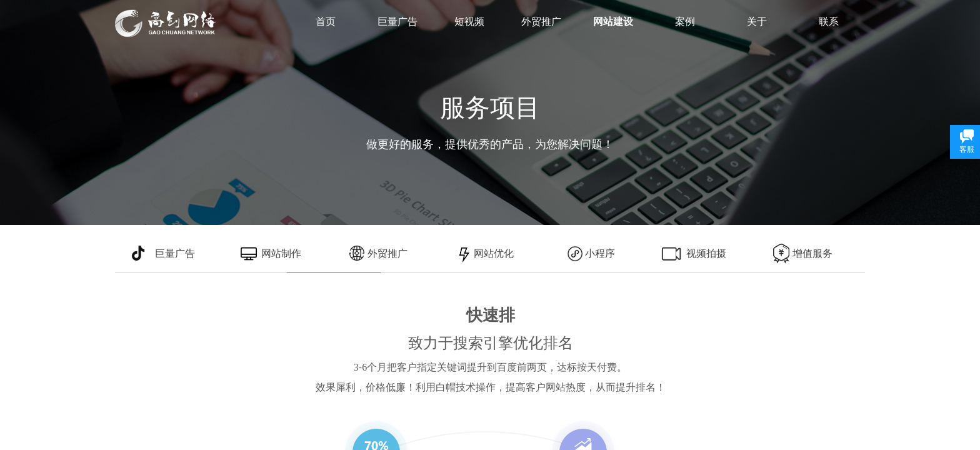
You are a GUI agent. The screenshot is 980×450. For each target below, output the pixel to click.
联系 (829, 22)
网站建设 (613, 22)
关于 (757, 22)
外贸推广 (541, 22)
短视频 (469, 22)
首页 (326, 22)
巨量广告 (397, 22)
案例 (685, 22)
